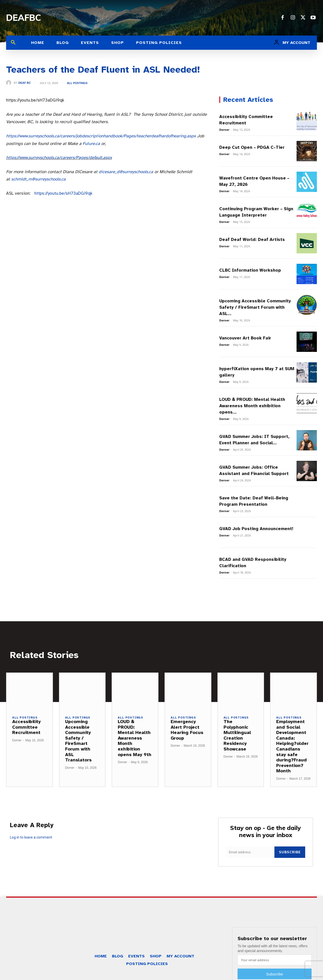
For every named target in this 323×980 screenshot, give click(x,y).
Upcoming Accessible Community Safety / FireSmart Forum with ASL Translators (78, 741)
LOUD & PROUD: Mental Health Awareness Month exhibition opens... (252, 406)
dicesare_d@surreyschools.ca (126, 172)
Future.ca (91, 144)
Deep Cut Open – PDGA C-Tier (252, 147)
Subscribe (290, 852)
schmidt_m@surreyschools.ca (38, 179)
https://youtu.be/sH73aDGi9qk (63, 193)
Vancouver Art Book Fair (245, 338)
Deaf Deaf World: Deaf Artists (252, 240)
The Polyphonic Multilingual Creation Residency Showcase (237, 735)
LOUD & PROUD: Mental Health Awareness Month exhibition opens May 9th (135, 738)
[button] (13, 43)
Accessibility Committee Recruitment (26, 727)
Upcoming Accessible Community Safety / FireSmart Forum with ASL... (255, 307)
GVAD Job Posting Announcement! (256, 529)
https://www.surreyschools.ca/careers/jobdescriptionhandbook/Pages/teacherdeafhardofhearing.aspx (101, 136)
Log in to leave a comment (31, 837)
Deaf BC (25, 83)
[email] (250, 852)
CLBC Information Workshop (250, 270)
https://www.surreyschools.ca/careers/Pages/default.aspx (59, 158)
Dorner (224, 130)
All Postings (77, 83)
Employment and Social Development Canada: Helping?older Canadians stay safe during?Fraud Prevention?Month (292, 746)
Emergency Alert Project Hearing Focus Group (187, 730)
